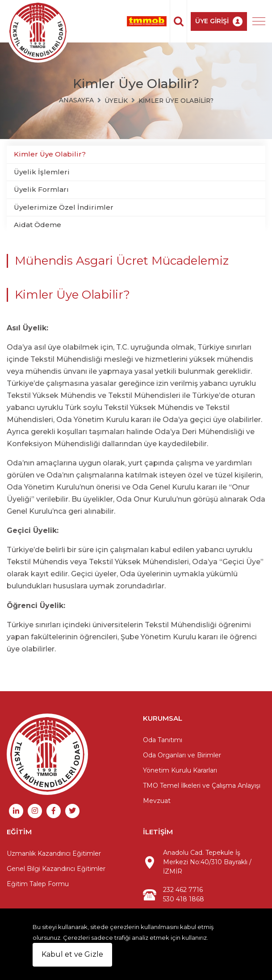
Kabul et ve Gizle (72, 954)
